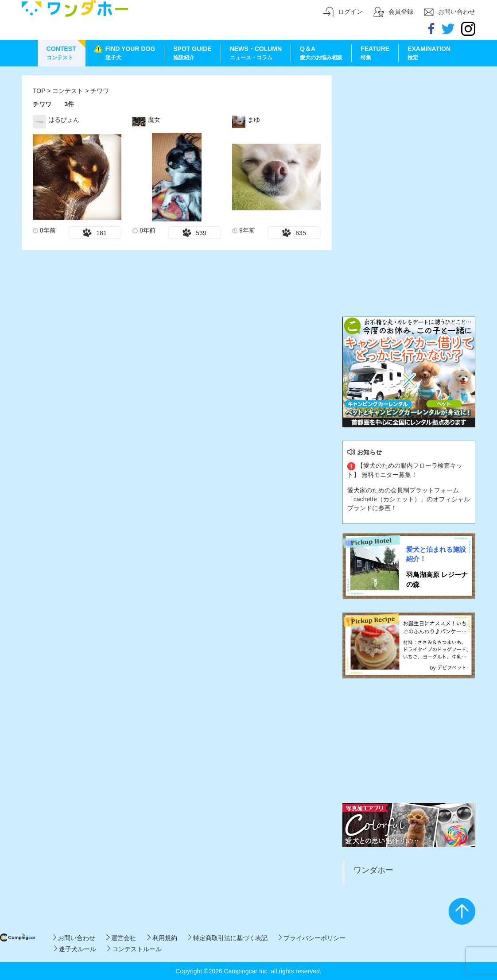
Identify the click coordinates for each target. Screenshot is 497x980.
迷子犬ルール (75, 949)
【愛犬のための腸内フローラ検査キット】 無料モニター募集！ (405, 470)
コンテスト (69, 91)
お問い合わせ (74, 938)
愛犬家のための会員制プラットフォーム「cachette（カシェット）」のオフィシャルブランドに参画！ (409, 499)
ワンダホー (373, 870)
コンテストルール (134, 949)
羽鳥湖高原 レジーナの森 (437, 579)
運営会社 (121, 938)
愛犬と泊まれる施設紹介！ (436, 554)
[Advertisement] (409, 131)
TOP (39, 91)
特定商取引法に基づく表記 (228, 938)
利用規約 (162, 938)
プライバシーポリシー (312, 938)
